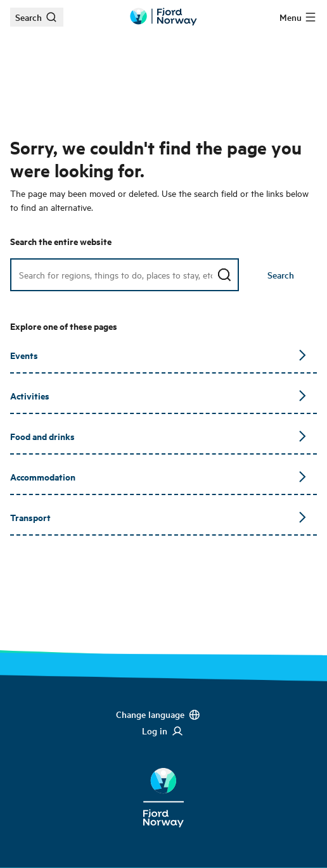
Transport (158, 517)
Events (158, 355)
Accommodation (158, 476)
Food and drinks (158, 436)
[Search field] (125, 275)
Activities (158, 395)
